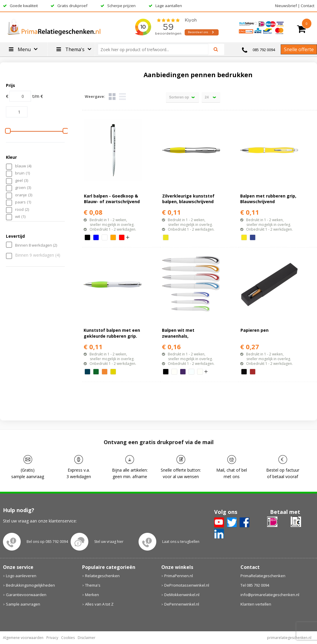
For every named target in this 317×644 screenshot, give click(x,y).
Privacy (52, 638)
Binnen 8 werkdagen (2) (36, 245)
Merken (92, 595)
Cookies (68, 638)
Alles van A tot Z (99, 604)
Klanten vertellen (256, 604)
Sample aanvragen (23, 604)
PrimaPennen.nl (179, 576)
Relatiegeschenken (102, 576)
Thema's (93, 585)
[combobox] (155, 49)
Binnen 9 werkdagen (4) (38, 255)
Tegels (112, 97)
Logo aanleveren (21, 576)
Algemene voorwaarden (23, 638)
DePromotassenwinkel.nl (187, 585)
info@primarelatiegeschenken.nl (270, 595)
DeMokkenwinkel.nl (182, 595)
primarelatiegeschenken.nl (289, 638)
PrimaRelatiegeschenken (263, 576)
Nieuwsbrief (286, 6)
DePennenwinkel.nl (182, 604)
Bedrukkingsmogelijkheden (30, 585)
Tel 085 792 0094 (255, 585)
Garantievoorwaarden (26, 595)
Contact (308, 6)
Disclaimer (87, 638)
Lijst (122, 97)
